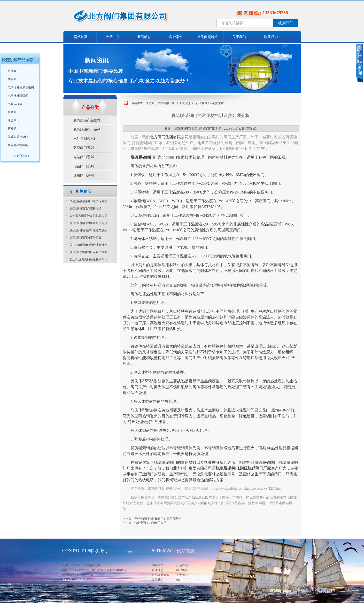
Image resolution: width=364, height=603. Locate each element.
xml (178, 580)
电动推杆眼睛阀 (18, 96)
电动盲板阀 (15, 104)
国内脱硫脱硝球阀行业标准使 (88, 245)
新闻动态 (144, 37)
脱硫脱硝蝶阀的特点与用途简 (88, 252)
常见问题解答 (208, 37)
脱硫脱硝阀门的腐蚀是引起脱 (88, 223)
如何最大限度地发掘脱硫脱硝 (88, 216)
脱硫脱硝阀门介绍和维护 (85, 209)
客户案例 (176, 37)
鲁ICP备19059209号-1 (76, 580)
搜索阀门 (286, 23)
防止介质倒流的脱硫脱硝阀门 (88, 259)
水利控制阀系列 (85, 139)
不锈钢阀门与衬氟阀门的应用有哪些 (158, 519)
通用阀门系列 (84, 175)
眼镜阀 (12, 71)
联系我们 (271, 37)
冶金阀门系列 (84, 166)
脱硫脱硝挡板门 (18, 137)
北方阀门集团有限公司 (160, 103)
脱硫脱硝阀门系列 (87, 129)
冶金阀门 (14, 120)
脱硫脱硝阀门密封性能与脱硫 (88, 230)
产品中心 (112, 37)
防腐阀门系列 (84, 148)
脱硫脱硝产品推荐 (87, 120)
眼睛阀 (12, 112)
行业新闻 (202, 103)
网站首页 (81, 37)
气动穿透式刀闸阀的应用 (150, 523)
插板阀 (12, 79)
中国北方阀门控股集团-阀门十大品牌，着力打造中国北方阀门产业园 (134, 18)
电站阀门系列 (84, 157)
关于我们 (239, 37)
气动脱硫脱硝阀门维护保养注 (88, 201)
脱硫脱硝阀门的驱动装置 (85, 238)
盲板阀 (12, 129)
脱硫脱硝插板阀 (18, 145)
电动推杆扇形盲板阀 (21, 87)
